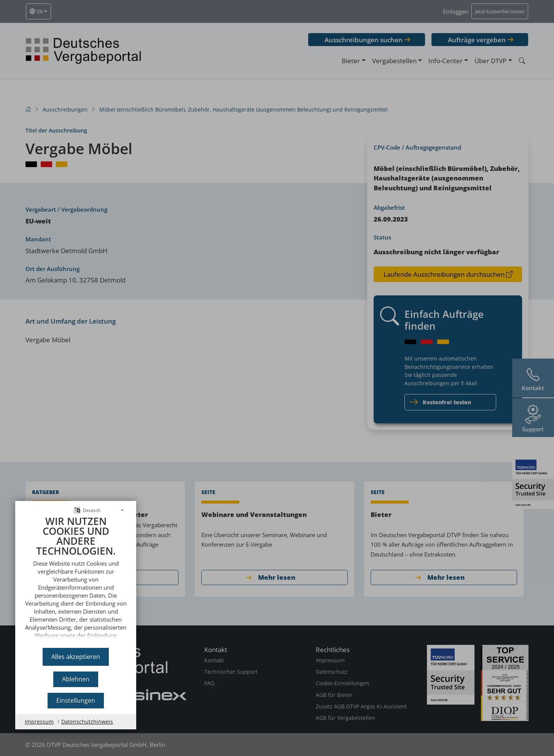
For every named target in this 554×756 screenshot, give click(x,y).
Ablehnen (76, 679)
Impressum (39, 722)
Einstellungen (76, 700)
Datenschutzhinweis (87, 722)
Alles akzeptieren (76, 657)
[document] (76, 579)
